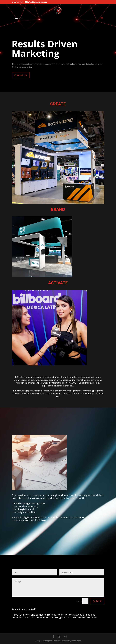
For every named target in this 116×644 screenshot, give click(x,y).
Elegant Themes (52, 641)
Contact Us (21, 75)
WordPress (76, 641)
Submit (97, 601)
